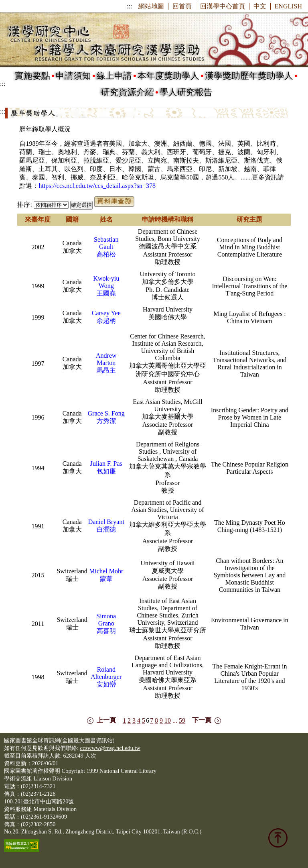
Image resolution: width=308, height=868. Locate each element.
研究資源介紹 (128, 92)
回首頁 (182, 6)
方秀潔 (106, 421)
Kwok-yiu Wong (106, 282)
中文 (260, 6)
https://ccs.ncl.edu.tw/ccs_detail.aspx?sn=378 (97, 186)
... (175, 720)
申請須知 (73, 76)
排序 (24, 205)
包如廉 (106, 471)
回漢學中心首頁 (223, 6)
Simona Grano (106, 620)
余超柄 (106, 321)
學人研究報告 (186, 92)
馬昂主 (106, 370)
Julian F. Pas (106, 464)
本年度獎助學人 (168, 76)
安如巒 (106, 684)
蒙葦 (106, 579)
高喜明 (106, 631)
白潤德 (106, 529)
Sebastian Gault (106, 243)
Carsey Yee (106, 313)
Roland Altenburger (106, 673)
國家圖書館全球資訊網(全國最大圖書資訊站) (59, 740)
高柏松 (106, 254)
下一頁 (202, 720)
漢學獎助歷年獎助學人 (249, 76)
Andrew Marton (106, 359)
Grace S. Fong (106, 413)
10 (168, 720)
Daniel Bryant (106, 522)
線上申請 (114, 76)
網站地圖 (151, 6)
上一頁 (106, 720)
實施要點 (32, 76)
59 (182, 720)
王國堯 (106, 293)
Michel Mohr (106, 571)
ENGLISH (288, 6)
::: (129, 6)
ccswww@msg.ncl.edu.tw (110, 748)
